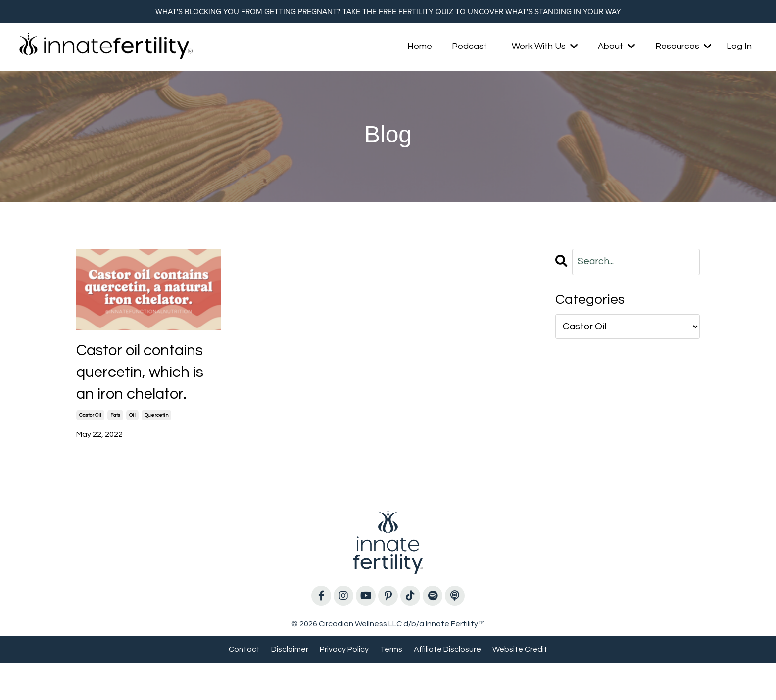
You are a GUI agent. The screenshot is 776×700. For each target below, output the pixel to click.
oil (132, 452)
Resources (683, 48)
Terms (391, 686)
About (617, 48)
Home (420, 48)
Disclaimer (290, 686)
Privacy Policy (344, 686)
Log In (739, 48)
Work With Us (545, 48)
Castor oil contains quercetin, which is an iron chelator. (147, 392)
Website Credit (520, 686)
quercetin (156, 452)
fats (115, 452)
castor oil (90, 452)
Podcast (469, 48)
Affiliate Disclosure (447, 686)
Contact (244, 686)
